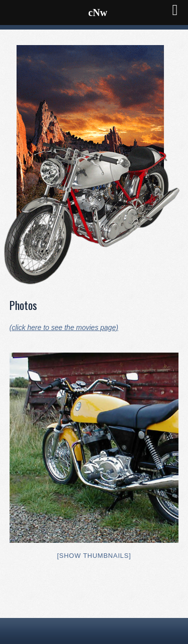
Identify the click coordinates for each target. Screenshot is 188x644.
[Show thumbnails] (94, 556)
